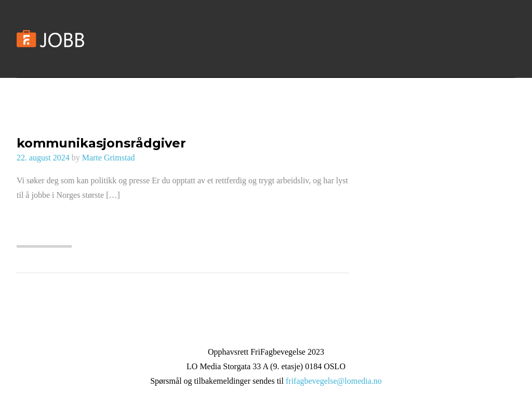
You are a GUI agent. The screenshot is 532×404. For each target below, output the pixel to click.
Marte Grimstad (109, 158)
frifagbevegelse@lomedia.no (334, 381)
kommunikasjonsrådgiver (101, 143)
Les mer (44, 231)
